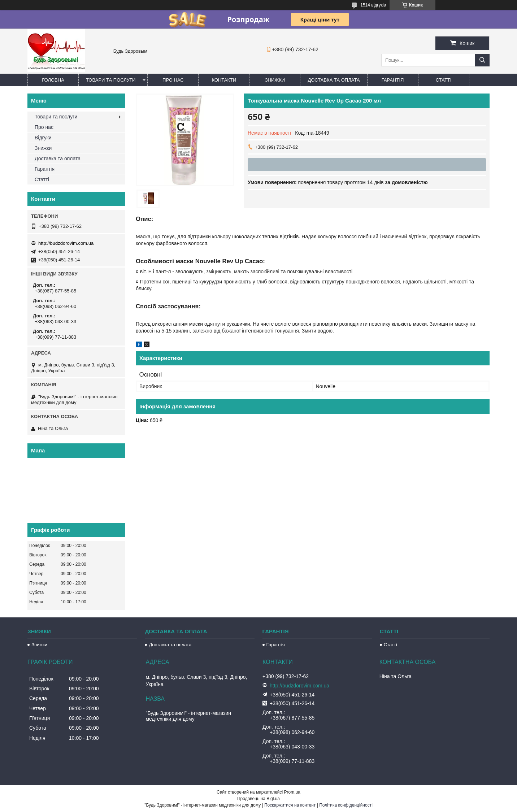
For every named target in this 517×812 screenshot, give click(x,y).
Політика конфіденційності (346, 805)
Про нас (173, 80)
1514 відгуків (373, 5)
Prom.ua (292, 792)
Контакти (224, 80)
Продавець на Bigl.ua (258, 799)
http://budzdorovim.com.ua (66, 243)
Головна (53, 80)
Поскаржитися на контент (290, 805)
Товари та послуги (111, 80)
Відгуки (43, 138)
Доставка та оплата (334, 80)
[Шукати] (482, 60)
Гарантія (393, 80)
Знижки (275, 80)
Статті (444, 80)
